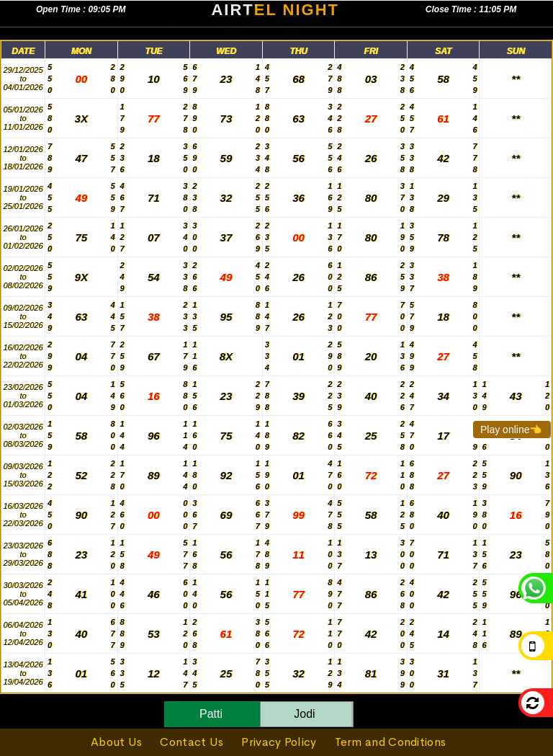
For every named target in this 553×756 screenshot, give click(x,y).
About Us (116, 742)
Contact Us (192, 742)
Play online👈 (511, 430)
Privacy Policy (279, 742)
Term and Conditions (391, 742)
